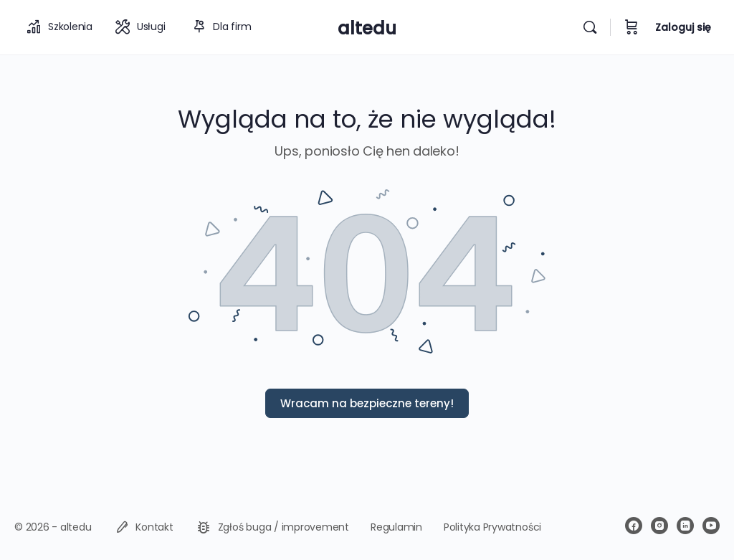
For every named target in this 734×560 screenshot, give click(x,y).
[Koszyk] (631, 27)
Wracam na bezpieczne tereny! (367, 403)
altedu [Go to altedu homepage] (367, 28)
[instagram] (659, 526)
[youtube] (711, 526)
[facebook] (634, 526)
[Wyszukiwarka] (590, 27)
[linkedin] (685, 526)
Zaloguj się (683, 27)
